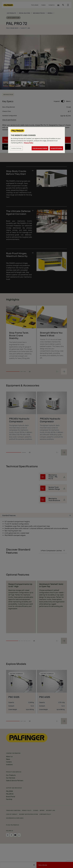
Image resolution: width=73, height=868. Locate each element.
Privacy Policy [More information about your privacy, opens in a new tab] (28, 143)
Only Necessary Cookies (40, 148)
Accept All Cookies (56, 148)
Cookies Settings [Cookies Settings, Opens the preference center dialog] (16, 148)
